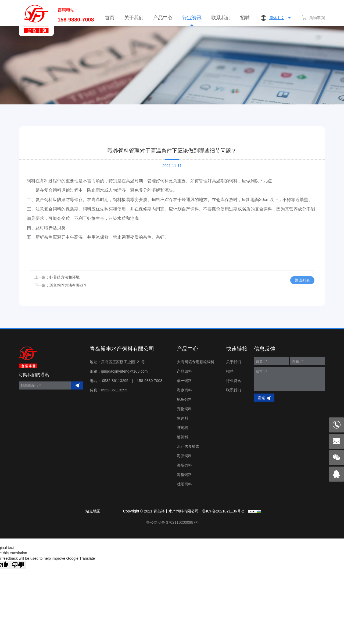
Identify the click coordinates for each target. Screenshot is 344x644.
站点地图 (93, 511)
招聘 (245, 18)
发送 (261, 398)
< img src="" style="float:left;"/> (173, 522)
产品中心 (163, 18)
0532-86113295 (115, 381)
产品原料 (184, 371)
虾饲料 (182, 428)
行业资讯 (192, 18)
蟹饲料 (182, 437)
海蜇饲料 (184, 475)
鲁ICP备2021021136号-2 (223, 511)
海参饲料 (184, 390)
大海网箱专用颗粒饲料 (196, 362)
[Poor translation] (18, 565)
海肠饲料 (184, 465)
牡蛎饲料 (184, 484)
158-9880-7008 (76, 20)
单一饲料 (184, 381)
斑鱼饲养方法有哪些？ (68, 292)
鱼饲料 (182, 418)
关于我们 (134, 18)
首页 (110, 18)
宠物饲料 (184, 409)
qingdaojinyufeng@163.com (124, 371)
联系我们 (221, 18)
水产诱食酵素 (188, 446)
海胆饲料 (184, 456)
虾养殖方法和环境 (64, 285)
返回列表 (302, 288)
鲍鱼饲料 (184, 399)
